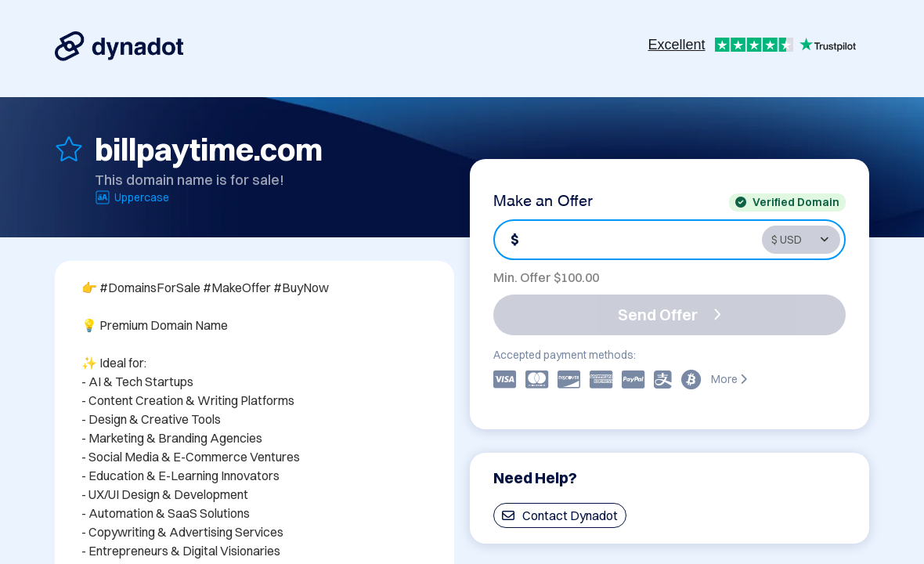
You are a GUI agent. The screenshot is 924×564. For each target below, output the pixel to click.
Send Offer (670, 315)
